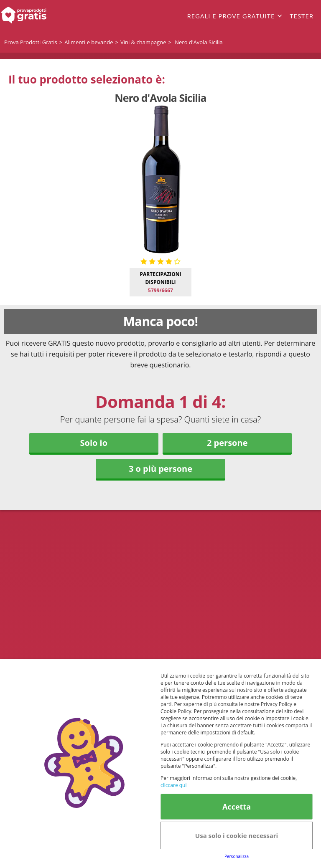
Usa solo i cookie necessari (237, 835)
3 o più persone (160, 469)
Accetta (237, 807)
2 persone (227, 443)
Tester (302, 16)
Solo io (94, 443)
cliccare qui (173, 785)
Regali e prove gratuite (231, 16)
